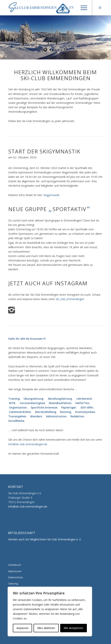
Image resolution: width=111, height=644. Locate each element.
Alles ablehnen (46, 628)
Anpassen (23, 628)
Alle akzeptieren (73, 628)
